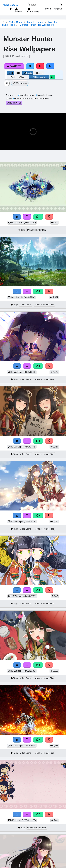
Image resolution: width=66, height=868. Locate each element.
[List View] (18, 73)
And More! (14, 103)
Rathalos (44, 99)
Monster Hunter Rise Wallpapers (37, 25)
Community (33, 10)
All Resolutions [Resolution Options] (39, 77)
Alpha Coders (10, 5)
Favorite (14, 66)
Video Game (16, 22)
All (7, 83)
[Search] (61, 5)
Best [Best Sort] (12, 77)
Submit (18, 10)
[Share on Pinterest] (40, 66)
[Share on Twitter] (30, 66)
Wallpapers (20, 83)
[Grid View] (11, 73)
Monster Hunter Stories (26, 99)
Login (48, 9)
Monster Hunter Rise (37, 230)
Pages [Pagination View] (39, 73)
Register (58, 9)
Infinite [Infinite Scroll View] (28, 73)
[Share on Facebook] (50, 66)
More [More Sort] (22, 77)
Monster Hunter (35, 22)
